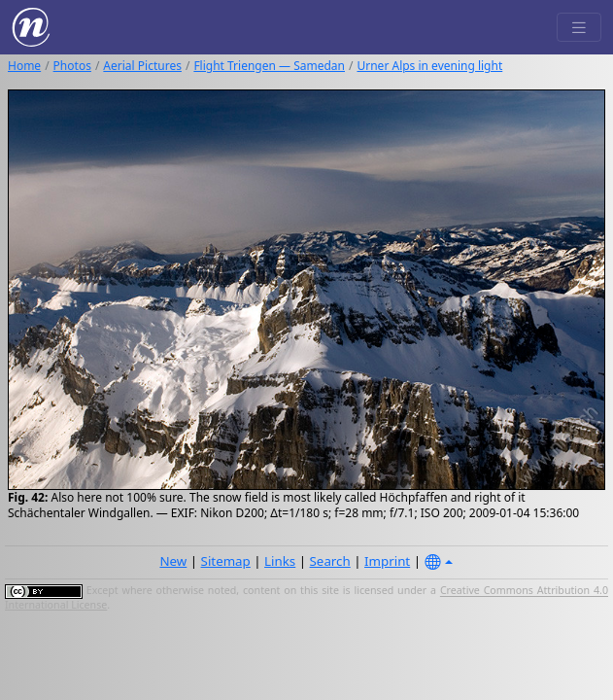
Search (330, 561)
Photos (72, 66)
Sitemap (226, 561)
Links (280, 561)
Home (24, 66)
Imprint (387, 561)
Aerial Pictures (142, 66)
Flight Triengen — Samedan (269, 66)
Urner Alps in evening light (429, 66)
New (173, 561)
